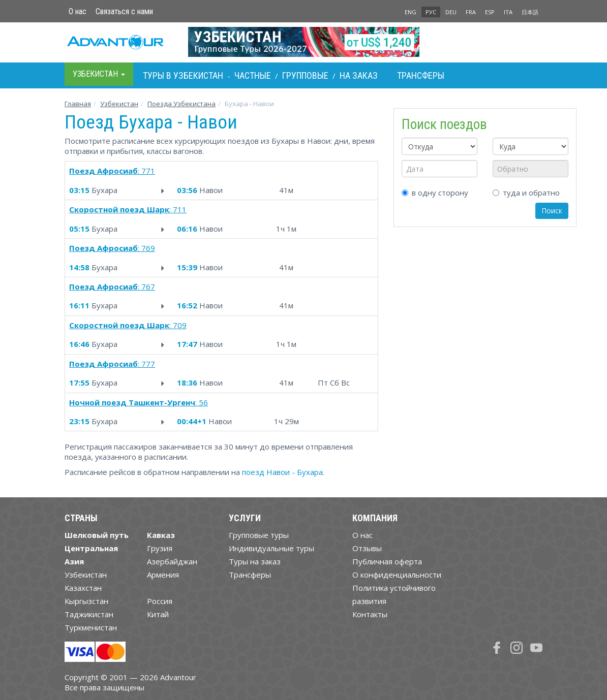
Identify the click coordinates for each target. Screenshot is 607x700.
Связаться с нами (124, 11)
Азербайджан (172, 561)
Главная (78, 104)
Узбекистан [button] (99, 74)
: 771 (112, 171)
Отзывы (367, 548)
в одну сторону (435, 193)
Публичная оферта (387, 561)
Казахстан (83, 588)
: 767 (112, 287)
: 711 (128, 209)
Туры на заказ (255, 561)
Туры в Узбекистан (183, 75)
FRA (471, 12)
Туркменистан (91, 627)
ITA (508, 12)
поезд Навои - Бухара (282, 472)
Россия (160, 601)
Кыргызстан (86, 601)
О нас (78, 11)
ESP (490, 12)
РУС (431, 12)
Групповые (305, 75)
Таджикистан (89, 614)
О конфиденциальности (397, 575)
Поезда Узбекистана (181, 104)
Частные (253, 75)
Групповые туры (259, 535)
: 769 (112, 248)
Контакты (370, 614)
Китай (158, 614)
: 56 (139, 402)
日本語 (530, 12)
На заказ (359, 75)
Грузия (160, 548)
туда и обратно (526, 193)
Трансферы (421, 75)
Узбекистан (119, 104)
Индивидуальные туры (271, 548)
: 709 (128, 325)
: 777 (112, 364)
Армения (163, 575)
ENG (411, 12)
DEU (451, 12)
